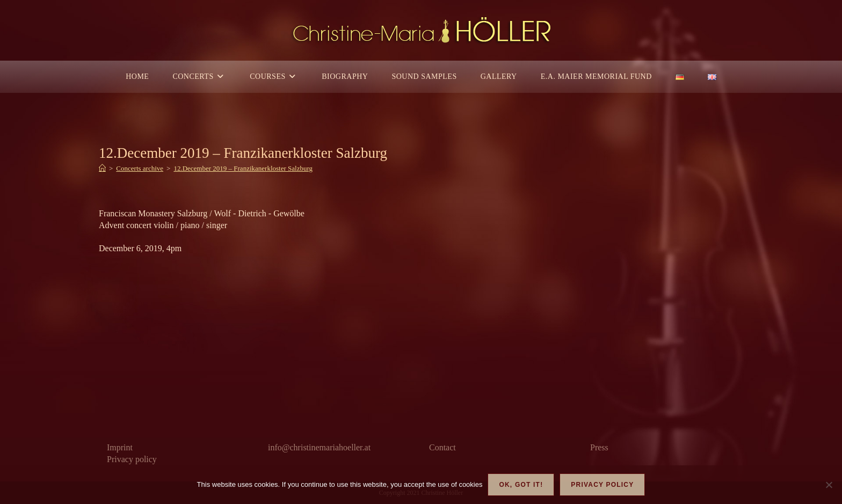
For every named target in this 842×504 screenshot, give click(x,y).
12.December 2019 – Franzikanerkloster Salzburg (243, 168)
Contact (442, 447)
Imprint (120, 447)
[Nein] (829, 485)
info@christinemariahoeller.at (319, 447)
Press (599, 447)
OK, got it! (521, 485)
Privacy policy (132, 459)
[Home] (102, 168)
